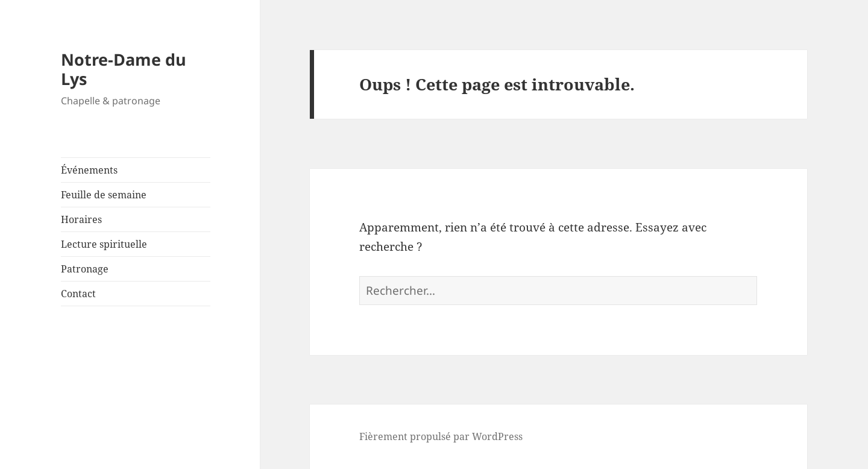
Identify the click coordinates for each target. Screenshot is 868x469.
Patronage (85, 269)
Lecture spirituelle (104, 244)
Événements (89, 170)
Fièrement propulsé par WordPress (441, 436)
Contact (78, 294)
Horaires (81, 219)
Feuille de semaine (104, 195)
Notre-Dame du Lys (124, 69)
